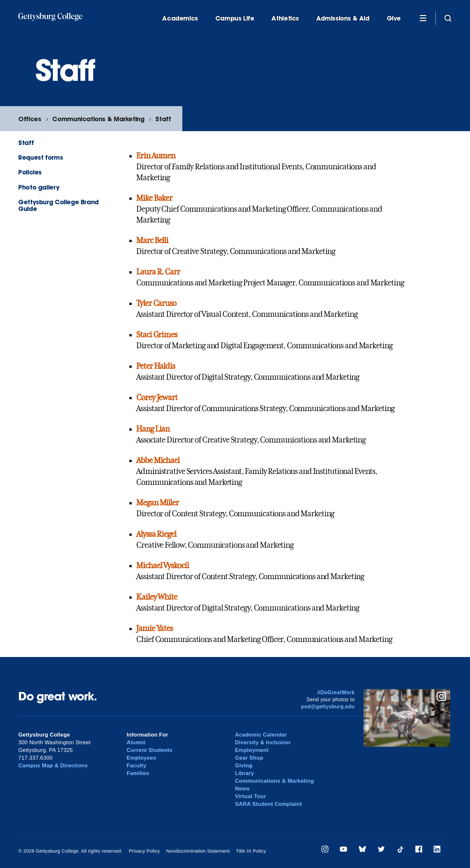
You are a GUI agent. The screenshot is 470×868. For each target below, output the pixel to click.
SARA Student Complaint (268, 804)
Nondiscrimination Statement (198, 851)
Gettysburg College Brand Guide (58, 205)
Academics (180, 18)
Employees (141, 758)
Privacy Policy (144, 851)
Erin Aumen (156, 156)
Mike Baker (154, 198)
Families (138, 773)
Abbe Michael (158, 460)
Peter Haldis (156, 366)
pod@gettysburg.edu (328, 707)
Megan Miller (157, 503)
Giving (243, 766)
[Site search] (448, 18)
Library (244, 773)
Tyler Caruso (156, 303)
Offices (30, 119)
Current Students (149, 750)
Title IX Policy (251, 851)
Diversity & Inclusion (263, 742)
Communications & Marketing (98, 119)
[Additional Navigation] (423, 18)
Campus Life (235, 18)
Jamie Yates (154, 628)
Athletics (285, 18)
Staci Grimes (157, 335)
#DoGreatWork (336, 692)
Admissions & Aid (343, 18)
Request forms (41, 157)
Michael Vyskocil (162, 566)
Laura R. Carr (158, 272)
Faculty (136, 766)
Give (394, 18)
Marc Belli (152, 240)
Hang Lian (153, 429)
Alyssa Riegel (156, 534)
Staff (163, 119)
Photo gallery (39, 187)
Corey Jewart (157, 398)
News (242, 789)
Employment (252, 750)
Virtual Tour (250, 796)
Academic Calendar (261, 735)
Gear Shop (249, 758)
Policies (30, 172)
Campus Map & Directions (53, 766)
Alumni (136, 742)
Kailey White (157, 597)
